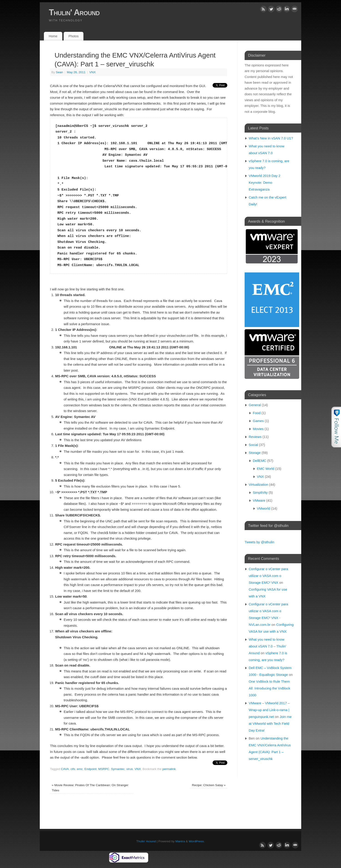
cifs (73, 769)
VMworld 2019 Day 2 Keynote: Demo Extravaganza (265, 182)
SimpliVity (260, 492)
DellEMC (260, 461)
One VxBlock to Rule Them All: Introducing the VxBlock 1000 (270, 688)
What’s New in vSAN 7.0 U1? (271, 138)
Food (257, 413)
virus (130, 769)
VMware (259, 500)
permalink (169, 769)
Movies (258, 429)
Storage (255, 453)
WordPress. (197, 841)
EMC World (266, 469)
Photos (73, 36)
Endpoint (90, 769)
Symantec (118, 769)
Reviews (255, 437)
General (255, 405)
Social (253, 445)
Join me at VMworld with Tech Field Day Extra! (270, 723)
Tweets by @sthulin (259, 542)
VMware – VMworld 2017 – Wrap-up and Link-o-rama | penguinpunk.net (269, 710)
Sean (60, 72)
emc (80, 769)
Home (53, 36)
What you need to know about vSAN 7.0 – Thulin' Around (267, 646)
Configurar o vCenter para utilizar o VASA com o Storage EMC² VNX (268, 576)
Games (258, 421)
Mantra (180, 841)
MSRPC (104, 769)
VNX (93, 72)
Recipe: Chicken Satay (209, 785)
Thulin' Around (74, 12)
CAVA (65, 769)
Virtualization (258, 484)
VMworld (263, 508)
